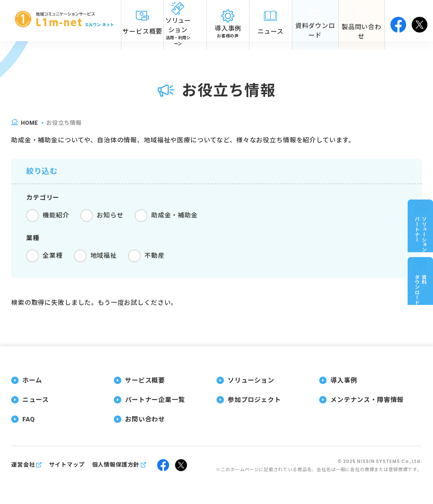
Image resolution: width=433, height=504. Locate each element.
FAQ (29, 419)
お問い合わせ (145, 419)
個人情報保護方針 (116, 465)
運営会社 (23, 465)
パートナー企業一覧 (155, 400)
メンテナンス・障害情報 (367, 400)
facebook (398, 21)
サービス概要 (145, 380)
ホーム (32, 380)
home (29, 123)
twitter (420, 21)
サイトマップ (67, 465)
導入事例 (344, 380)
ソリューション (251, 380)
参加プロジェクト (254, 400)
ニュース (35, 400)
